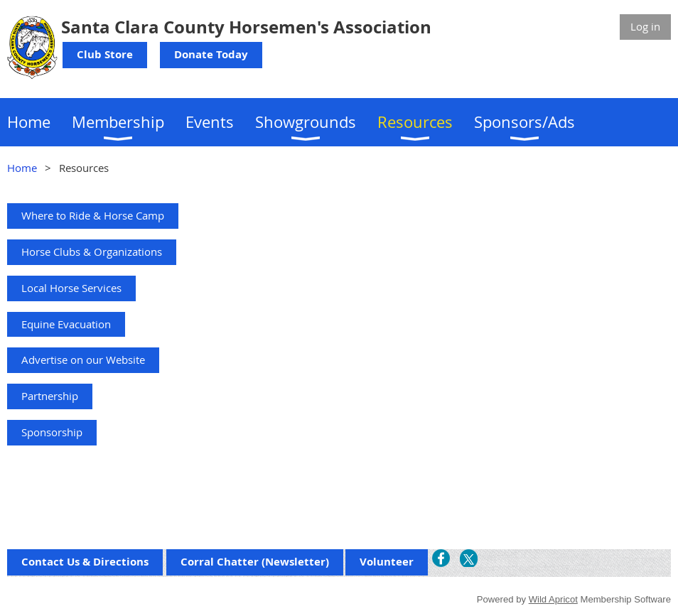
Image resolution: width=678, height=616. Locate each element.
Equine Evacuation (66, 324)
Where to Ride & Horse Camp (93, 215)
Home (22, 168)
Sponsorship (52, 432)
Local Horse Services (71, 288)
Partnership (50, 396)
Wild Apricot (553, 599)
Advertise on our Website (83, 360)
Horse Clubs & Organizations (92, 252)
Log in (645, 26)
